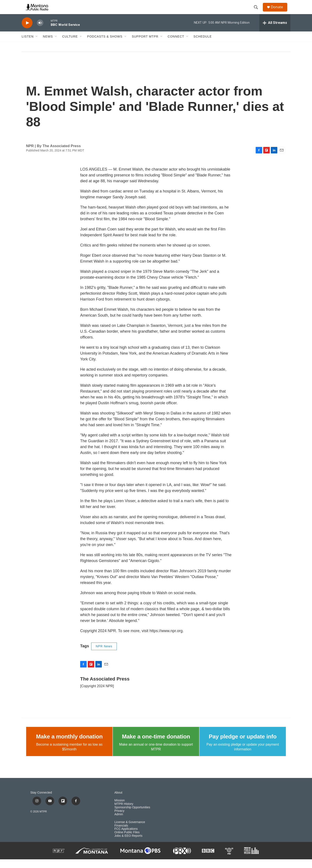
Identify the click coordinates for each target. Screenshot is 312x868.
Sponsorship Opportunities (132, 816)
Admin (119, 823)
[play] (27, 32)
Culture (70, 45)
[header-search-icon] (258, 12)
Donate (279, 11)
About (118, 801)
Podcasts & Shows (105, 45)
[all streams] (275, 31)
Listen (28, 45)
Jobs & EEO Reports (128, 844)
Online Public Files (127, 841)
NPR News (104, 655)
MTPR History (124, 813)
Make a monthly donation (69, 745)
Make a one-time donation (156, 745)
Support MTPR (145, 45)
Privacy (119, 820)
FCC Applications (126, 838)
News (48, 45)
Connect (176, 45)
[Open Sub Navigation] (37, 45)
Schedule (203, 45)
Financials (121, 834)
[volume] (40, 32)
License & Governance (130, 831)
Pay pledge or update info (243, 745)
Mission (119, 809)
